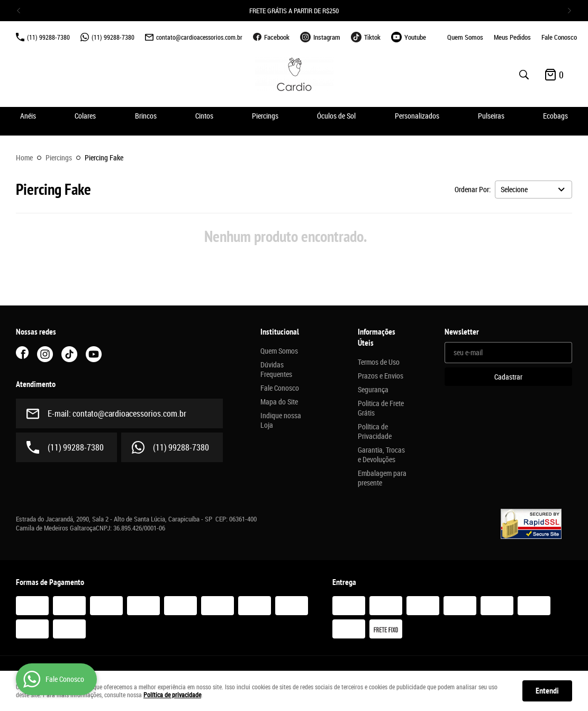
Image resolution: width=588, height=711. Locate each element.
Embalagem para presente (382, 478)
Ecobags (555, 116)
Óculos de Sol (336, 116)
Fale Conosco (559, 37)
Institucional (280, 332)
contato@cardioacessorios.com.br (199, 37)
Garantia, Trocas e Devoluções (381, 455)
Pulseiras (491, 116)
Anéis (28, 116)
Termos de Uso (379, 362)
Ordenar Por (472, 189)
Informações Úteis (377, 337)
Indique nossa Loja (281, 420)
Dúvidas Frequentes (276, 370)
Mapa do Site (279, 402)
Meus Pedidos (512, 37)
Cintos (204, 116)
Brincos (146, 116)
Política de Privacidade (375, 431)
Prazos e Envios (381, 376)
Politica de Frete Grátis (381, 408)
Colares (85, 116)
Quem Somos (465, 37)
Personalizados (417, 116)
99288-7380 (48, 37)
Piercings (265, 116)
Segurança (373, 390)
